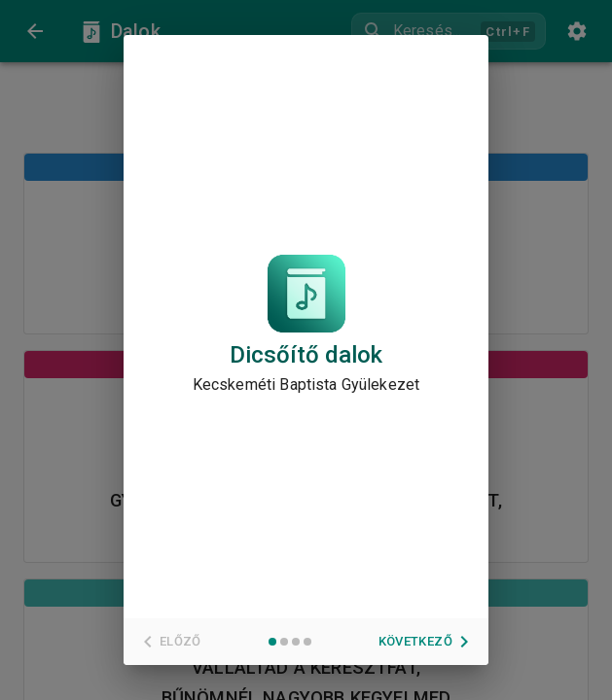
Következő (427, 642)
